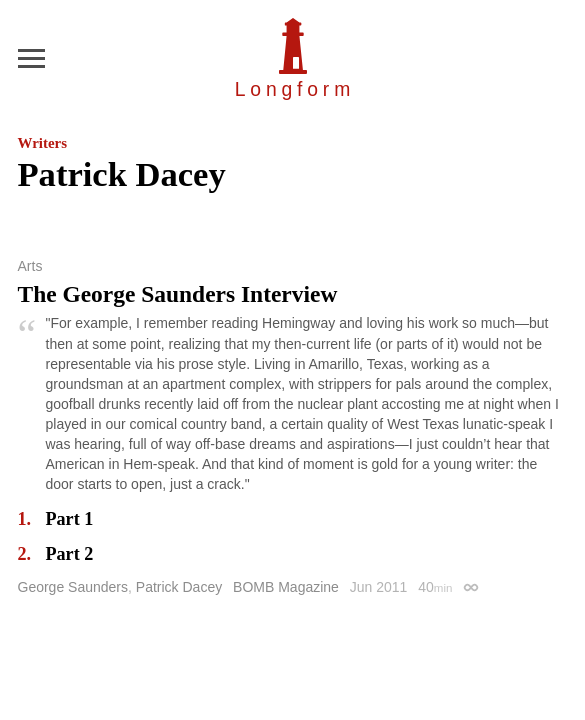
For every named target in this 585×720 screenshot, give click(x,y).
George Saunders (73, 587)
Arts (30, 266)
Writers (42, 143)
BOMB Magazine (286, 587)
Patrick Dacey (179, 587)
